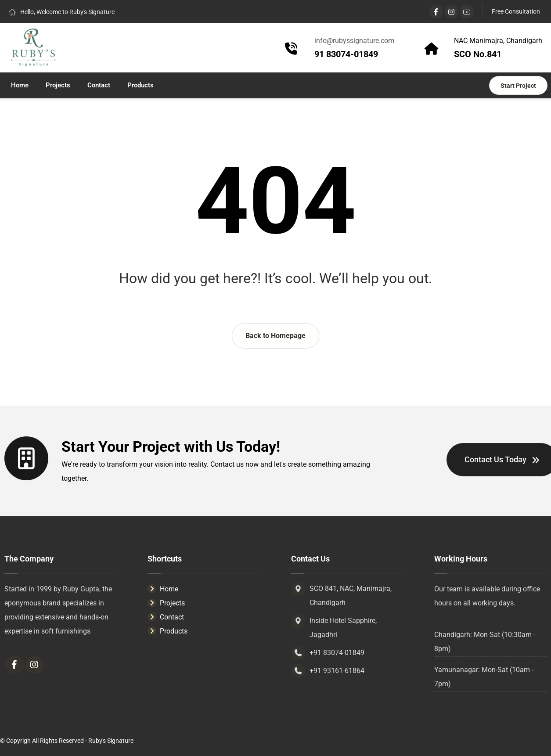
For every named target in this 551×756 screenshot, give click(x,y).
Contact (166, 617)
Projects (166, 603)
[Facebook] (436, 12)
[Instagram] (451, 12)
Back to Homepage (275, 336)
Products (167, 631)
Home (163, 589)
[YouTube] (467, 12)
